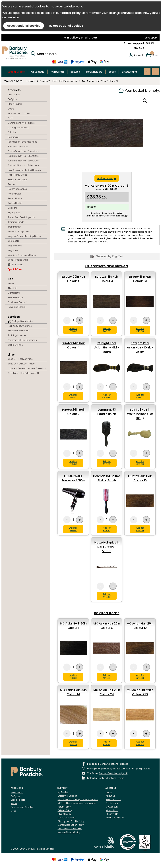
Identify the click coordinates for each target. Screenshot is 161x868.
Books (112, 72)
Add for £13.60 (107, 463)
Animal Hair (57, 72)
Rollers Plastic (15, 203)
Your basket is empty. (139, 91)
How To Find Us (16, 298)
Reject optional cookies (66, 26)
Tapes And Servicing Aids (21, 217)
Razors (11, 184)
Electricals (13, 137)
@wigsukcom (143, 769)
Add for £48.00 (107, 330)
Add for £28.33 (73, 677)
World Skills (112, 810)
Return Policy (64, 807)
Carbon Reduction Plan (70, 829)
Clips (11, 118)
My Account (112, 807)
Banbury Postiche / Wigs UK (113, 773)
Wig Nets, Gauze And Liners (22, 255)
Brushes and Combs (134, 72)
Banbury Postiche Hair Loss (114, 764)
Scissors (12, 208)
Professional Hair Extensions (22, 340)
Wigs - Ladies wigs (18, 260)
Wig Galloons (15, 246)
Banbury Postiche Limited (111, 778)
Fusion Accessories (18, 146)
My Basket (63, 792)
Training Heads (16, 222)
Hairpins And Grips (18, 180)
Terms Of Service (66, 818)
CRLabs (12, 132)
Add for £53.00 (73, 330)
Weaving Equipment (19, 231)
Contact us (112, 803)
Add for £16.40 (107, 596)
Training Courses (17, 335)
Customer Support (17, 302)
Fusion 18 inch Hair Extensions (23, 161)
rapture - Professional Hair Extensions (27, 368)
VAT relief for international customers (77, 803)
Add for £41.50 (140, 330)
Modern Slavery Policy (69, 832)
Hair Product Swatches (20, 326)
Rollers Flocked (16, 198)
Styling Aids (14, 213)
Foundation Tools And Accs (22, 142)
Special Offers (16, 72)
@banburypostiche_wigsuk (115, 769)
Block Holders (94, 72)
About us (110, 796)
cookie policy (71, 13)
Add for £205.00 (107, 396)
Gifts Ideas (38, 72)
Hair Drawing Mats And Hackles (24, 170)
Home (31, 81)
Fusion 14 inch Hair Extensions (23, 151)
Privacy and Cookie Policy (71, 821)
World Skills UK (15, 345)
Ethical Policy (64, 814)
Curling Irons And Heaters (21, 123)
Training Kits (14, 227)
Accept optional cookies (24, 26)
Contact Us (14, 293)
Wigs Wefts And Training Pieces (24, 236)
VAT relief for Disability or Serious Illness (78, 799)
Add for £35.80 (73, 396)
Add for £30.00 (73, 529)
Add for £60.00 (140, 463)
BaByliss (75, 72)
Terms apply (150, 38)
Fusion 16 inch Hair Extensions (23, 156)
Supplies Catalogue (18, 331)
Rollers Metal (14, 194)
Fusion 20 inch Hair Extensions (23, 165)
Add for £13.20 (107, 529)
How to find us (113, 799)
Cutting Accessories (18, 128)
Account (139, 55)
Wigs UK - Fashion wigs (20, 359)
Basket (156, 55)
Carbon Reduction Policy (71, 825)
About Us (13, 288)
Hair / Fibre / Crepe (17, 175)
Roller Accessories (17, 189)
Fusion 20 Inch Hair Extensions (58, 81)
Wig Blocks (14, 241)
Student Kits (112, 814)
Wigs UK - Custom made (21, 364)
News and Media (17, 307)
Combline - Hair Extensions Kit (23, 373)
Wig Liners (13, 250)
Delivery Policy (65, 810)
